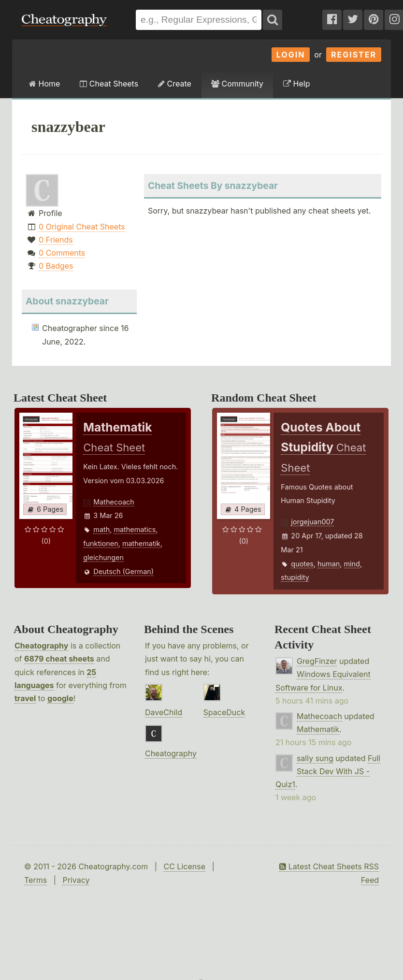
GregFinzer (317, 661)
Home (44, 84)
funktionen (101, 543)
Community (237, 84)
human (329, 564)
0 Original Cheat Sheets (82, 227)
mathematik (141, 543)
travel (25, 698)
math (101, 529)
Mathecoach (114, 502)
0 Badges (56, 266)
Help (296, 84)
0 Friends (56, 240)
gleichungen (103, 557)
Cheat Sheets (109, 84)
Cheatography (41, 646)
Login (291, 55)
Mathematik (318, 729)
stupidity (295, 577)
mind (352, 564)
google (60, 698)
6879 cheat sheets (59, 659)
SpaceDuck (224, 712)
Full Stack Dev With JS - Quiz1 (328, 771)
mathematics (135, 529)
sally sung (315, 758)
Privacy (76, 880)
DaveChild (164, 712)
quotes (302, 564)
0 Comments (62, 253)
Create (175, 84)
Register (354, 55)
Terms (36, 880)
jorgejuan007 (312, 522)
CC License (184, 866)
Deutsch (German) (123, 571)
